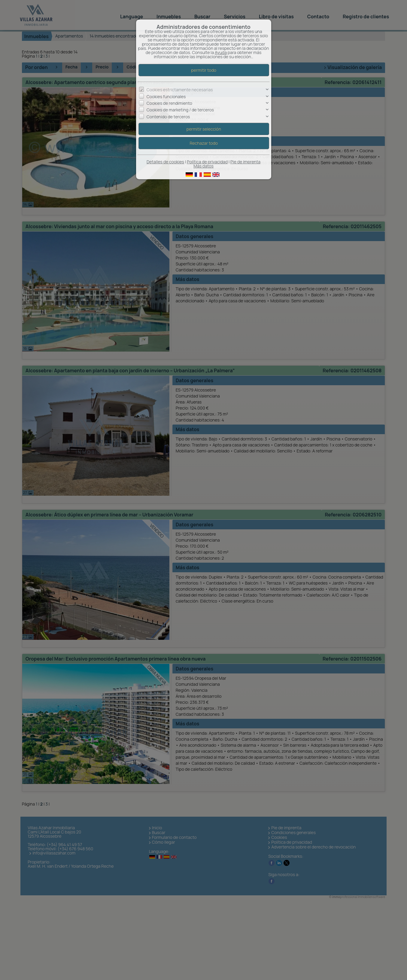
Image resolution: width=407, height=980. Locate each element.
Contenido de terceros (168, 117)
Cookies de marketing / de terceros (180, 110)
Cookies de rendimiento (169, 103)
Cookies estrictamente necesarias (180, 90)
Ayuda (221, 52)
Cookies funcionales (166, 97)
